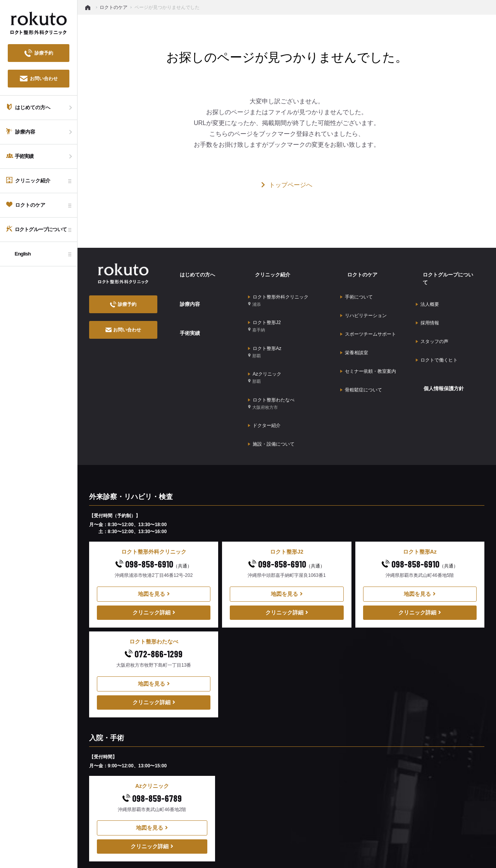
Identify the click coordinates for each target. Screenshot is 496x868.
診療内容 (183, 289)
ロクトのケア (356, 269)
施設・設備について (271, 389)
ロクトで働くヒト (437, 320)
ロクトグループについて (445, 269)
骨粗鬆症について (361, 344)
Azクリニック (265, 343)
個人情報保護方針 (437, 340)
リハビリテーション (363, 296)
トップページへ (287, 185)
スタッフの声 (432, 308)
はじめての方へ (191, 269)
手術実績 (183, 309)
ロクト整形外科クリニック (278, 287)
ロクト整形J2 (264, 306)
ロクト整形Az (265, 325)
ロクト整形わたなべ (271, 362)
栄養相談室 (354, 320)
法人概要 (427, 284)
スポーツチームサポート (368, 308)
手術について (356, 284)
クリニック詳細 (154, 554)
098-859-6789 (152, 740)
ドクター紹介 (264, 377)
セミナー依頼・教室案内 (368, 332)
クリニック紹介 (266, 269)
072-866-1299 (154, 595)
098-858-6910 (154, 505)
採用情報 (427, 296)
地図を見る (154, 535)
